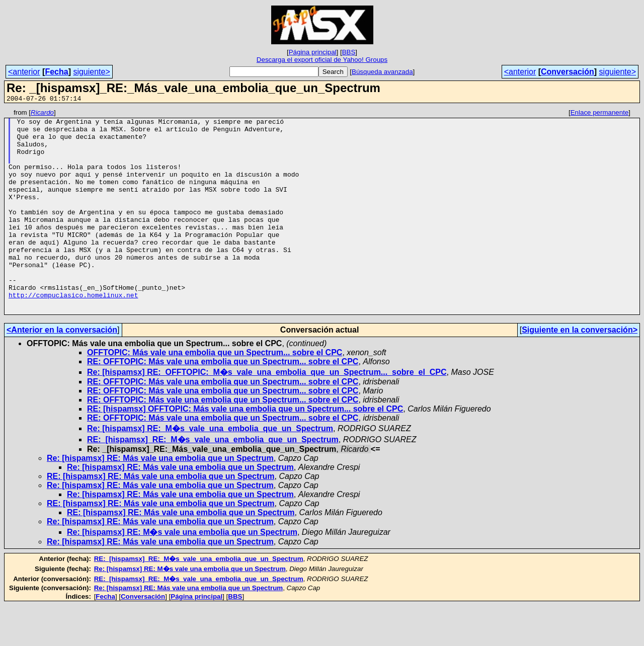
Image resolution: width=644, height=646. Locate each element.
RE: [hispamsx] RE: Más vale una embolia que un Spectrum (161, 517)
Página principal (313, 52)
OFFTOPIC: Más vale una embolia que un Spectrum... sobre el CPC (215, 393)
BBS (349, 52)
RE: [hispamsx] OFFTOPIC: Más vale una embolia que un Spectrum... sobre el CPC (245, 450)
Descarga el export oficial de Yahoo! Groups (322, 60)
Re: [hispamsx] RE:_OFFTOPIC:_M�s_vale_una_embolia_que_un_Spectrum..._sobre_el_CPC (267, 413)
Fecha (56, 72)
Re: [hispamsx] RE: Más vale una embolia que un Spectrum (160, 499)
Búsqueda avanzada (382, 72)
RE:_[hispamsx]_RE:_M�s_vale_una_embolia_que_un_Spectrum (213, 480)
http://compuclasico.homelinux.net (73, 333)
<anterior (24, 72)
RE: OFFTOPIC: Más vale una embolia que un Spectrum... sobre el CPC (223, 402)
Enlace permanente (600, 114)
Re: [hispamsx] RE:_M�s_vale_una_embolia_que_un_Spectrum (210, 469)
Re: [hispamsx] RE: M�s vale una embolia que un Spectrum (182, 573)
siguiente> (91, 72)
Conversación (568, 72)
